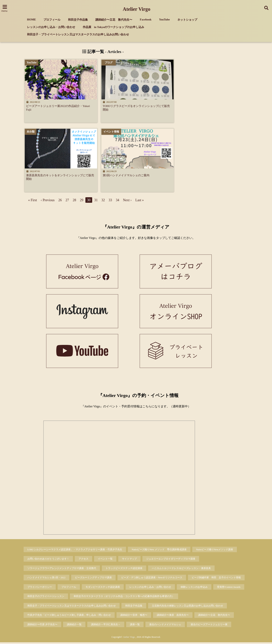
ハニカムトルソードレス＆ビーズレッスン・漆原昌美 (181, 570)
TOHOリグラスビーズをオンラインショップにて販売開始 (139, 108)
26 (60, 202)
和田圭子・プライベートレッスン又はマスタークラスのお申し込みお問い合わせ (78, 34)
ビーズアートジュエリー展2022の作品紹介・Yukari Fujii (58, 108)
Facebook (146, 19)
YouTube (164, 19)
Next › (127, 202)
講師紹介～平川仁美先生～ (106, 626)
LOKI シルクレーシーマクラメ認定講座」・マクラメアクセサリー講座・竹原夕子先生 (75, 551)
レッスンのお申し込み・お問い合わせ (51, 27)
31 (96, 202)
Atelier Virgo (136, 9)
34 (117, 202)
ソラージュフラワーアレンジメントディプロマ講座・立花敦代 (62, 570)
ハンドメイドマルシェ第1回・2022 (46, 579)
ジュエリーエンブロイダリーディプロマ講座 (171, 560)
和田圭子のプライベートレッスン (46, 598)
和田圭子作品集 (78, 20)
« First (33, 202)
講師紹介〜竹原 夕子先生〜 (42, 626)
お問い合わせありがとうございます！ (48, 560)
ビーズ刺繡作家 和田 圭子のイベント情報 (216, 579)
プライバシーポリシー (40, 588)
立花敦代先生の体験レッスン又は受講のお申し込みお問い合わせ (187, 607)
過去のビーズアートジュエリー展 (209, 626)
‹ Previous (48, 202)
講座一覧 (135, 626)
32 (103, 202)
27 (67, 202)
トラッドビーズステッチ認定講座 (124, 570)
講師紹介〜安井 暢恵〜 (134, 617)
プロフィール (52, 20)
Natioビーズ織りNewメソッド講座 (215, 551)
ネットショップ (187, 20)
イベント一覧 (105, 560)
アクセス (83, 560)
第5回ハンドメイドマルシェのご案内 (131, 176)
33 (110, 202)
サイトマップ (129, 560)
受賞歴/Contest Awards (229, 588)
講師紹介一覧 (74, 626)
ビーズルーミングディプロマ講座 (93, 579)
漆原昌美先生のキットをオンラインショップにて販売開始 (61, 178)
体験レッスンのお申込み (194, 588)
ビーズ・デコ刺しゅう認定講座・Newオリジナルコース (152, 579)
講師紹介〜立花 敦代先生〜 (114, 20)
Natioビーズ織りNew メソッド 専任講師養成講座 (159, 551)
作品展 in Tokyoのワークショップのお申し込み (113, 27)
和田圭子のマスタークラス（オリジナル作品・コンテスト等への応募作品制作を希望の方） (124, 598)
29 (82, 202)
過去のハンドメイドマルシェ (165, 626)
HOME (32, 19)
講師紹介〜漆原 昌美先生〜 (173, 617)
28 (74, 202)
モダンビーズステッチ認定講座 (103, 588)
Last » (140, 202)
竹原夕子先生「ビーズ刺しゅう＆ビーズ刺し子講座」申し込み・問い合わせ (69, 617)
